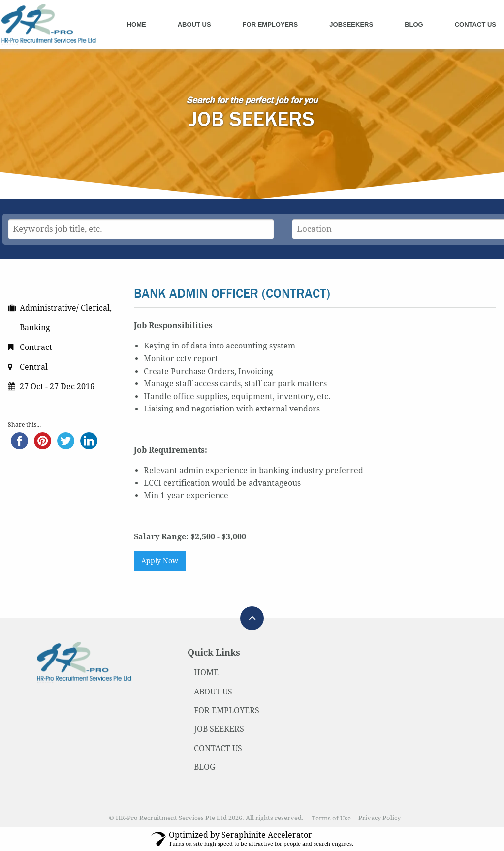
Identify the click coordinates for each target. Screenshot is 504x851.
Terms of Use (331, 818)
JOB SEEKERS (219, 729)
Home (137, 24)
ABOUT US (213, 692)
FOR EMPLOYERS (227, 710)
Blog (414, 24)
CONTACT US (218, 748)
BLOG (205, 767)
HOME (206, 673)
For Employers (270, 24)
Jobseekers (351, 24)
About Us (194, 24)
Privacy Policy (379, 818)
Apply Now (160, 561)
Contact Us (475, 24)
